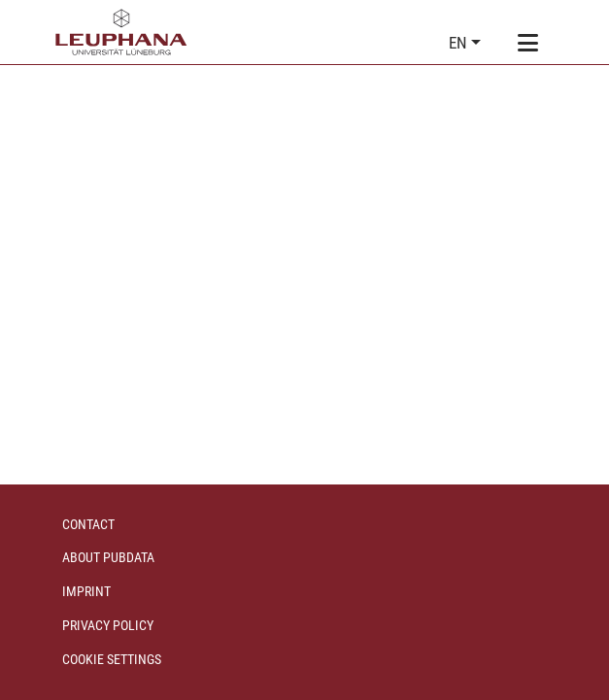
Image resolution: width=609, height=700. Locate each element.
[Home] (121, 32)
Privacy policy (108, 625)
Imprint (86, 591)
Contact (88, 524)
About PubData (108, 557)
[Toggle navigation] (528, 44)
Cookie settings (112, 659)
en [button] (460, 43)
